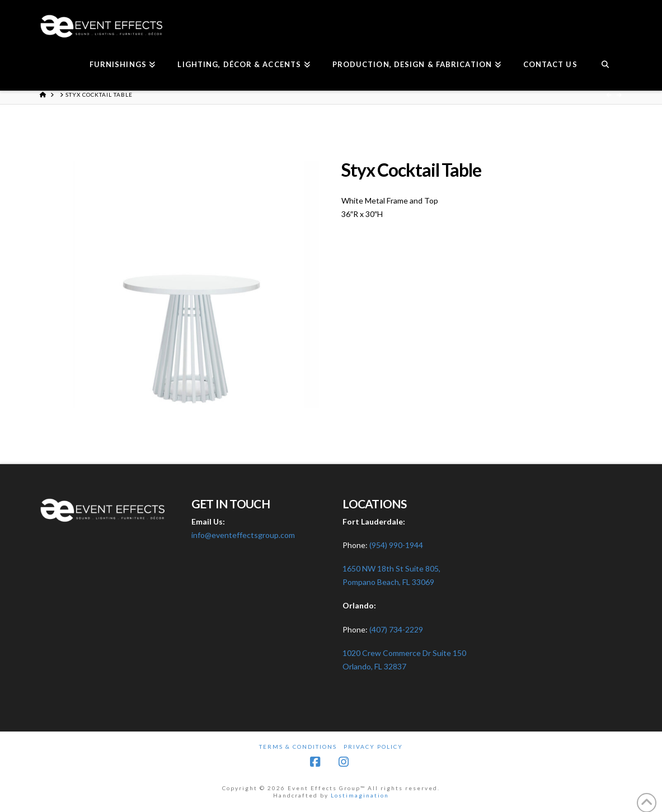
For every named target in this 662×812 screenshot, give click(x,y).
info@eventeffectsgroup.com (243, 535)
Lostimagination (360, 795)
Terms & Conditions (298, 747)
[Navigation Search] (605, 65)
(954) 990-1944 (396, 545)
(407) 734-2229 (396, 629)
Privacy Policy (373, 747)
